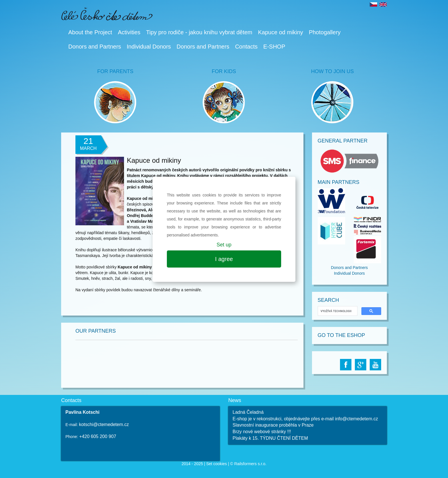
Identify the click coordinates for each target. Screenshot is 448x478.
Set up (224, 245)
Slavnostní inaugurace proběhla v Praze (273, 425)
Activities (129, 32)
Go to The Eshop (341, 335)
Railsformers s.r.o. (250, 464)
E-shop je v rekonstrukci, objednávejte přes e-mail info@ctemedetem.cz (305, 419)
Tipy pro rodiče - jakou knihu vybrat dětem (199, 32)
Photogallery (325, 32)
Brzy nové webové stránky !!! (262, 432)
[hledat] (337, 311)
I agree (224, 259)
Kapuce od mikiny (281, 32)
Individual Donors (149, 47)
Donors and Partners (95, 47)
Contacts (246, 47)
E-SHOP (274, 47)
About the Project (90, 32)
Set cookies (217, 464)
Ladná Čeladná (248, 412)
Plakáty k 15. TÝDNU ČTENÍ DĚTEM (270, 438)
